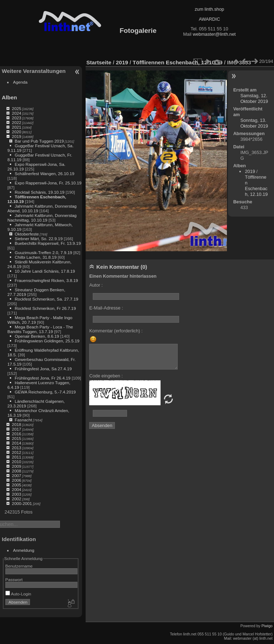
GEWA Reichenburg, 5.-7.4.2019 (45, 392)
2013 (16, 448)
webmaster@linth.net (214, 34)
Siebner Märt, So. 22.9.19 (39, 239)
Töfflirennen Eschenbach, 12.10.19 (178, 62)
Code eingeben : (106, 376)
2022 (16, 122)
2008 (16, 471)
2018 (16, 424)
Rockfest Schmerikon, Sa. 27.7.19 (46, 299)
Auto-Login (18, 594)
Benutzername (19, 566)
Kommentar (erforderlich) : (116, 331)
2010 (16, 462)
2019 (16, 136)
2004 (16, 489)
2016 (16, 434)
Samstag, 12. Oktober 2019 (254, 98)
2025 (16, 108)
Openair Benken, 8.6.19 (37, 336)
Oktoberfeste (27, 234)
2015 (16, 438)
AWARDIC (209, 19)
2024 (16, 113)
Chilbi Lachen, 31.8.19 (35, 257)
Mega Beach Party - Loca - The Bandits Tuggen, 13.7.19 (40, 329)
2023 (16, 118)
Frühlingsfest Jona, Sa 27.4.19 (43, 369)
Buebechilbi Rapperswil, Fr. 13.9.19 (48, 243)
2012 (16, 452)
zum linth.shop (210, 9)
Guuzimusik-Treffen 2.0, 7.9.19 (43, 252)
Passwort (14, 579)
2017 (16, 429)
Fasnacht (23, 420)
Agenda (21, 82)
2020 (16, 132)
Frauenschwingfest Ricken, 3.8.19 (46, 280)
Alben (9, 97)
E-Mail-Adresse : (106, 308)
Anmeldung (24, 550)
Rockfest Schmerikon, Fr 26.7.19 (45, 308)
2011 (16, 457)
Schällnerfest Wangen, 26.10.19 (44, 174)
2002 (16, 499)
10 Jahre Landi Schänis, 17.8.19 (45, 271)
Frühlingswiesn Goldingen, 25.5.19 (47, 341)
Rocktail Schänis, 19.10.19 (39, 192)
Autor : (96, 285)
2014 (16, 443)
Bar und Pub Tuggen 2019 (39, 141)
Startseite (99, 62)
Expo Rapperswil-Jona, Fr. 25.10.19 (48, 183)
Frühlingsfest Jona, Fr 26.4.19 (42, 378)
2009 (16, 466)
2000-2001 (22, 503)
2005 (16, 485)
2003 (16, 494)
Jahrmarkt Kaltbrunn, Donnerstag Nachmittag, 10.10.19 (42, 218)
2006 (16, 480)
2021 (16, 127)
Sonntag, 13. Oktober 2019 (254, 123)
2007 (16, 475)
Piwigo (267, 626)
